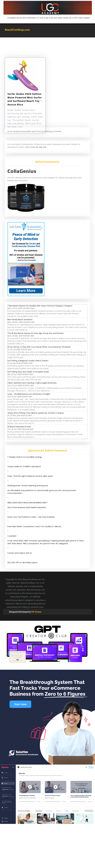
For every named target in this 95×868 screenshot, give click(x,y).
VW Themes (36, 612)
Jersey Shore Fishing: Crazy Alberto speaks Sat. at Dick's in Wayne (36, 413)
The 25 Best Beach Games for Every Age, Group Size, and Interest (36, 333)
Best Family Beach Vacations (20, 320)
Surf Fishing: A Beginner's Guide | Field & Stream (28, 361)
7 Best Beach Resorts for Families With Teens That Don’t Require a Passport (40, 306)
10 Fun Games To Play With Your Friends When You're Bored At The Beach (39, 347)
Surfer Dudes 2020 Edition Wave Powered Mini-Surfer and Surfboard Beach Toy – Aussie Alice (25, 106)
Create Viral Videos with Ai (20, 553)
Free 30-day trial (39, 147)
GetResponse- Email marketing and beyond (28, 486)
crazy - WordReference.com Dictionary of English (29, 394)
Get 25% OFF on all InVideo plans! (22, 563)
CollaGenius (22, 171)
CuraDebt (12, 536)
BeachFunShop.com (17, 30)
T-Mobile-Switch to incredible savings (25, 457)
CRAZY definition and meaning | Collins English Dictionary (32, 383)
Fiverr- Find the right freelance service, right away (30, 476)
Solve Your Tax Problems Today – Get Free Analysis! (31, 517)
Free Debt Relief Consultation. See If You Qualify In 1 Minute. (34, 526)
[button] (47, 36)
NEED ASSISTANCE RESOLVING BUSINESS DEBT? (28, 503)
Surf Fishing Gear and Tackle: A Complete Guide (28, 372)
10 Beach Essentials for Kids (19, 427)
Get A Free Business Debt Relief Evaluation (27, 507)
